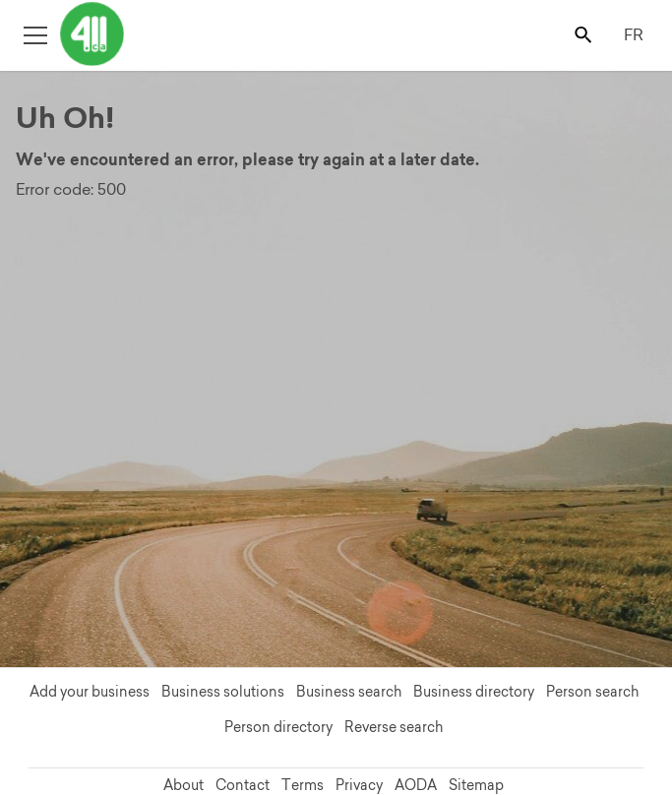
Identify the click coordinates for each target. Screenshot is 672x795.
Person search (592, 692)
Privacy (359, 785)
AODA (416, 785)
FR (634, 34)
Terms (303, 785)
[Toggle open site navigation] (35, 34)
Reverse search (394, 727)
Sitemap (476, 785)
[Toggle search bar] (585, 34)
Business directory (474, 692)
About (183, 785)
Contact (243, 785)
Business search (349, 692)
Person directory (278, 727)
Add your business (90, 692)
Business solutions (223, 692)
